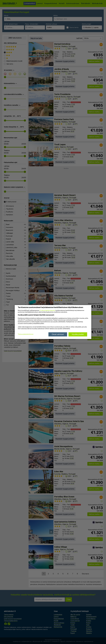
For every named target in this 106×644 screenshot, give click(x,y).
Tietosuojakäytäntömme (26, 334)
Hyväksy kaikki (78, 334)
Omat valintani (58, 334)
